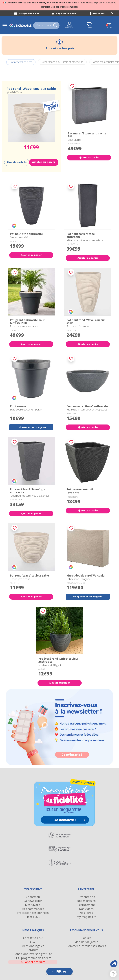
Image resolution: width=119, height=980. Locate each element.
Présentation (86, 897)
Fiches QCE (33, 917)
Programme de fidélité (66, 13)
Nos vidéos (86, 909)
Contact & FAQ (33, 938)
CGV (33, 942)
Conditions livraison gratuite (33, 954)
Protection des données (33, 913)
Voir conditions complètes (65, 7)
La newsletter (33, 901)
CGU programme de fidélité (33, 958)
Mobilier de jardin (86, 942)
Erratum (33, 950)
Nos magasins (86, 901)
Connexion (33, 897)
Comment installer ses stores (86, 946)
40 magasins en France (29, 13)
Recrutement (99, 13)
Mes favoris (33, 905)
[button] (114, 964)
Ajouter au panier (44, 162)
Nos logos (86, 913)
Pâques (86, 938)
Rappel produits (33, 962)
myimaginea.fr (86, 917)
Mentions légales (33, 946)
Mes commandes (33, 909)
